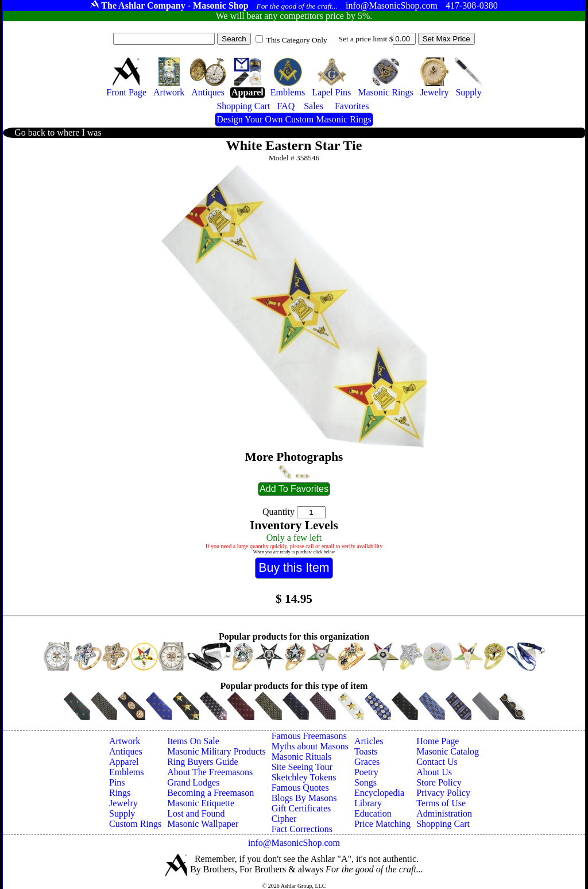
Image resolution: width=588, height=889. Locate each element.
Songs (365, 782)
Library (368, 803)
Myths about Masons (310, 746)
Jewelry (123, 803)
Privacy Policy (443, 793)
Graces (367, 762)
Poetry (366, 772)
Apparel (124, 762)
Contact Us (437, 762)
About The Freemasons (210, 772)
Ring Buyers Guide (203, 762)
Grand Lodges (193, 782)
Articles (369, 741)
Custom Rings (135, 824)
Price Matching (382, 824)
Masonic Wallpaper (203, 824)
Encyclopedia (379, 793)
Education (373, 813)
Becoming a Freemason (210, 793)
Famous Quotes (300, 788)
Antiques (126, 751)
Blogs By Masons (304, 798)
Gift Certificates (301, 808)
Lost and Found (196, 813)
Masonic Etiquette (201, 803)
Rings (120, 793)
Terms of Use (441, 803)
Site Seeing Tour (302, 767)
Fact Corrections (302, 829)
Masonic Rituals (301, 757)
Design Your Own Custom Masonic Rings (294, 119)
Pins (117, 782)
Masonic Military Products (216, 751)
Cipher (284, 819)
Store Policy (439, 782)
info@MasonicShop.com (294, 843)
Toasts (366, 751)
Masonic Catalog (448, 751)
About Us (434, 772)
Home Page (438, 741)
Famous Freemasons (309, 736)
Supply (122, 813)
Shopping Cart (443, 824)
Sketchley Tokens (304, 777)
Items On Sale (193, 741)
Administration (444, 813)
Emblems (126, 772)
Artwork (125, 741)
